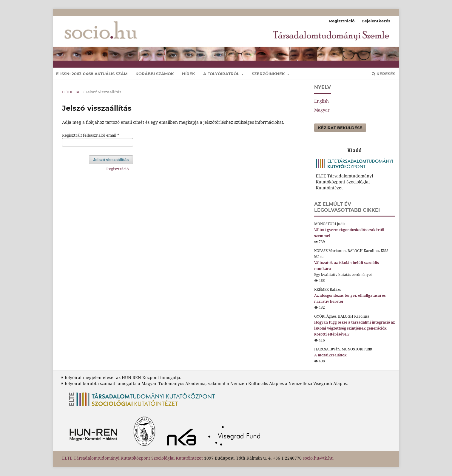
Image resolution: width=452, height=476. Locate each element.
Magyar (322, 110)
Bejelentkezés (376, 21)
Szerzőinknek (269, 74)
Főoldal (72, 92)
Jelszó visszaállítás (111, 160)
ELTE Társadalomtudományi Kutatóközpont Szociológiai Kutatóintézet (132, 458)
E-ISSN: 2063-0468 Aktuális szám (92, 74)
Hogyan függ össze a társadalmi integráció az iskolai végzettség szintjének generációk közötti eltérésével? (354, 328)
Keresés (384, 74)
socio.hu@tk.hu (318, 458)
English (321, 101)
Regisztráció (342, 21)
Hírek (189, 74)
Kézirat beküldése (340, 128)
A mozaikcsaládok (330, 355)
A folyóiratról (222, 74)
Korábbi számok (155, 74)
